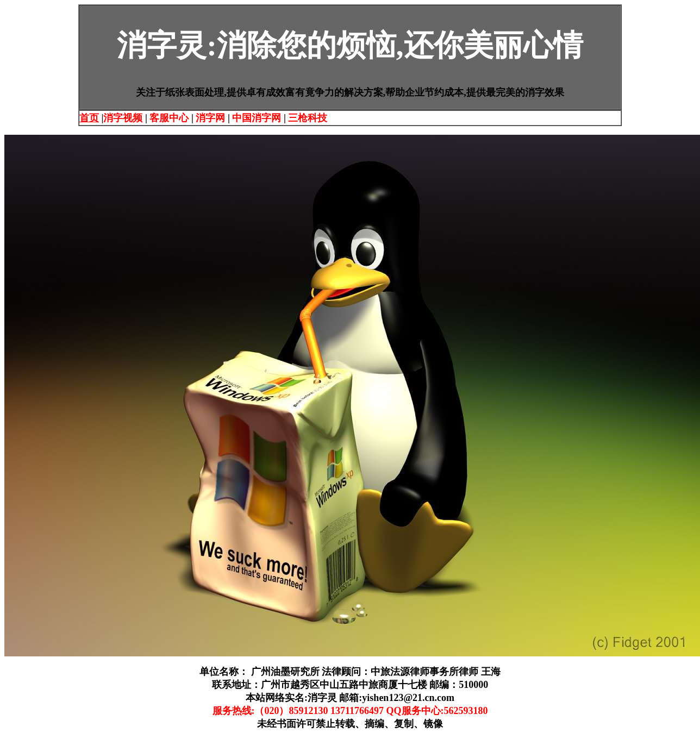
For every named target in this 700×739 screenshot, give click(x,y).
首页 (89, 118)
